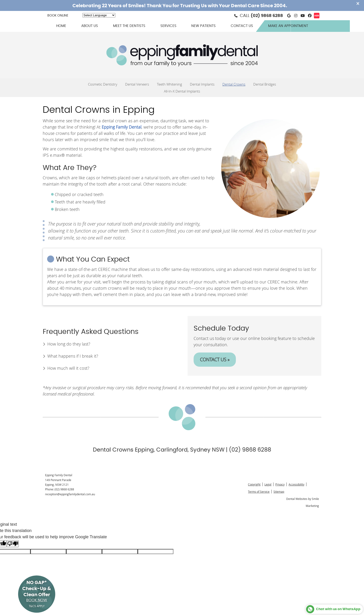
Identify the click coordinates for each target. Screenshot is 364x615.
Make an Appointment (288, 26)
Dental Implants (202, 84)
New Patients (203, 26)
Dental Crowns (234, 84)
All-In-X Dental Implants (182, 91)
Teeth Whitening (169, 84)
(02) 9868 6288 (267, 16)
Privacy (280, 484)
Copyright (254, 484)
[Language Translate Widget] (99, 15)
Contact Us (242, 26)
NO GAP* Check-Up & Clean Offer (37, 594)
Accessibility (296, 484)
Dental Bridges (265, 84)
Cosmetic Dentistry (103, 84)
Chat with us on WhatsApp (333, 609)
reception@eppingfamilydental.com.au (70, 494)
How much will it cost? (68, 368)
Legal (268, 484)
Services (168, 26)
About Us (90, 26)
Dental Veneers (137, 84)
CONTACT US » (215, 360)
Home (61, 26)
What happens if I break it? (73, 356)
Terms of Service (259, 492)
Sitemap (279, 492)
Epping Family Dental (122, 127)
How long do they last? (69, 344)
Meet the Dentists (129, 26)
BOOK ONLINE (58, 16)
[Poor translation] (13, 544)
